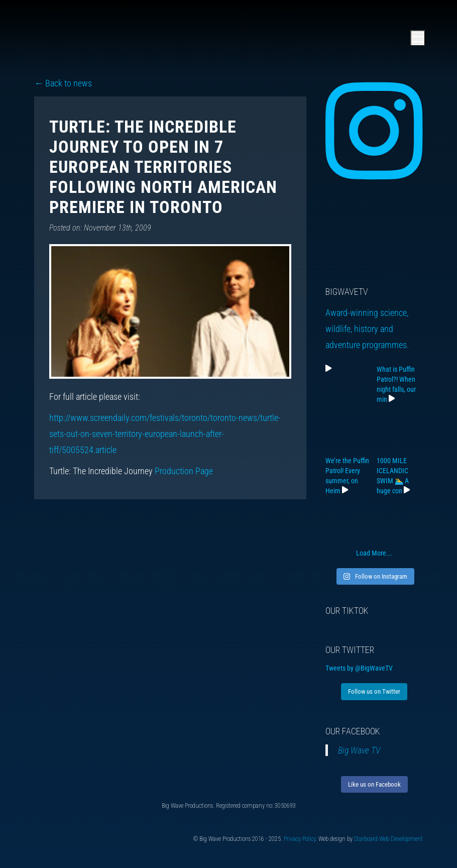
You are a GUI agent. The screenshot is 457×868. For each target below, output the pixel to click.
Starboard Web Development (388, 839)
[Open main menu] (418, 38)
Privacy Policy (300, 839)
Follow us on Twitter (374, 691)
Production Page (184, 471)
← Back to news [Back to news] (63, 83)
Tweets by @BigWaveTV (359, 668)
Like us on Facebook (374, 784)
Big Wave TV (359, 750)
